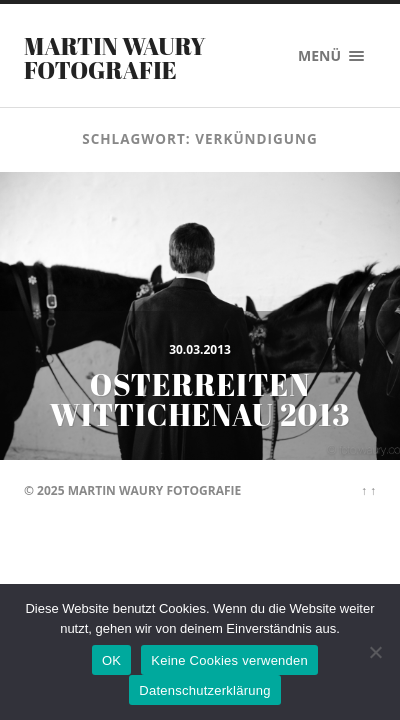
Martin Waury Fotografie (115, 58)
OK (111, 660)
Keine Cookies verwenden (229, 660)
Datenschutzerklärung (204, 690)
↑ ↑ (368, 490)
